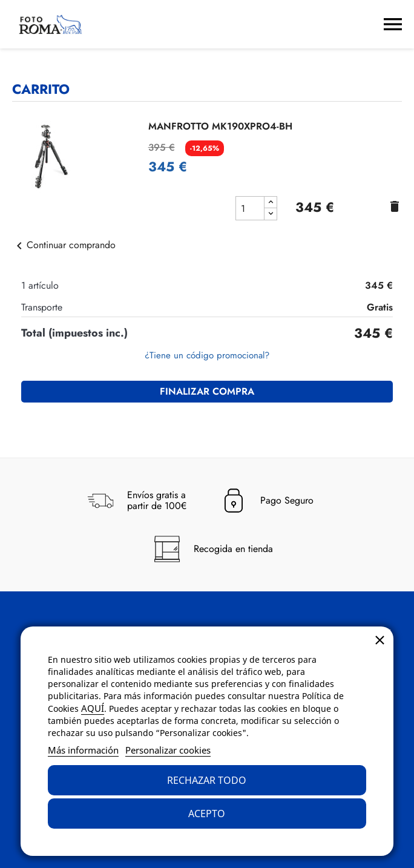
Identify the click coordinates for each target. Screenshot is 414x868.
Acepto (207, 814)
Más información (83, 750)
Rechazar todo (207, 780)
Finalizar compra (207, 391)
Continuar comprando (64, 245)
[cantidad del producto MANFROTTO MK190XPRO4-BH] (250, 208)
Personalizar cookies (168, 750)
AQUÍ (93, 708)
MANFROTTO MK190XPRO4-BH (220, 126)
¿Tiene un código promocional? (207, 355)
